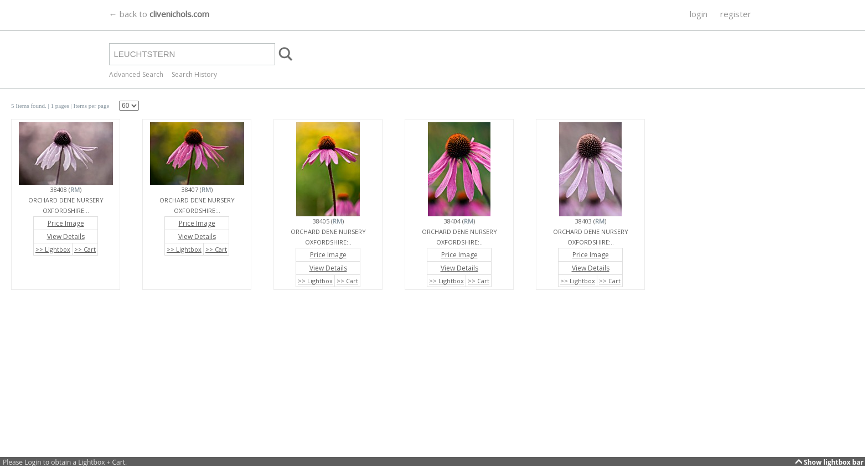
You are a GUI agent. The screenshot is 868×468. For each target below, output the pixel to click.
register (736, 14)
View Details (66, 236)
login (699, 14)
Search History (194, 74)
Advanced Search (136, 74)
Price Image (66, 223)
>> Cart (85, 249)
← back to (159, 14)
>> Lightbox (53, 249)
